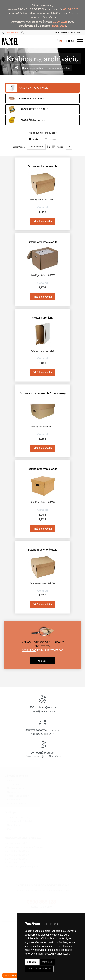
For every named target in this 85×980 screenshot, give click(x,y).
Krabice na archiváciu (59, 68)
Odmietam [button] (47, 962)
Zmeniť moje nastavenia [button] (39, 969)
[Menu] (73, 41)
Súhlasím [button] (32, 962)
